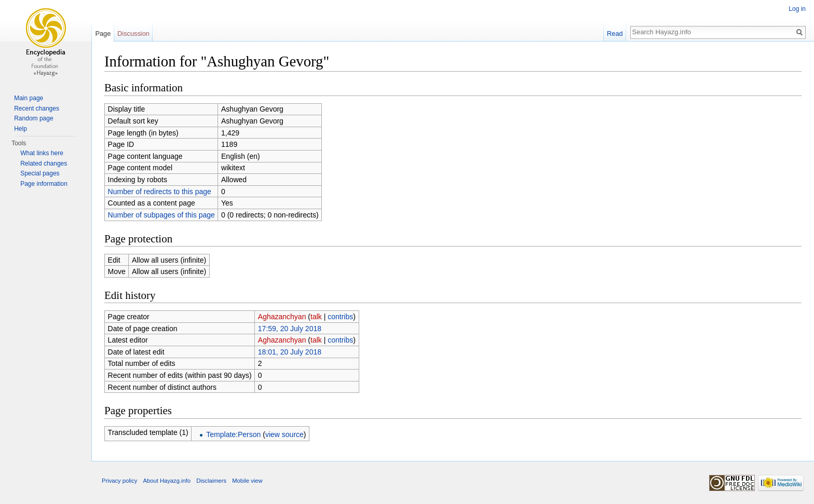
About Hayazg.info (167, 481)
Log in (797, 9)
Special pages (40, 173)
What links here (42, 153)
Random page (33, 118)
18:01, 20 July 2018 (290, 352)
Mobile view (247, 481)
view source (284, 434)
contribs (340, 317)
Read (615, 33)
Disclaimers (211, 481)
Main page (29, 98)
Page (103, 33)
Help (21, 129)
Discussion (133, 33)
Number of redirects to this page (160, 192)
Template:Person (233, 434)
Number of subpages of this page (161, 215)
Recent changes (37, 108)
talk (316, 317)
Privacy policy (119, 481)
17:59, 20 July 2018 (290, 329)
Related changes (44, 164)
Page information (44, 184)
